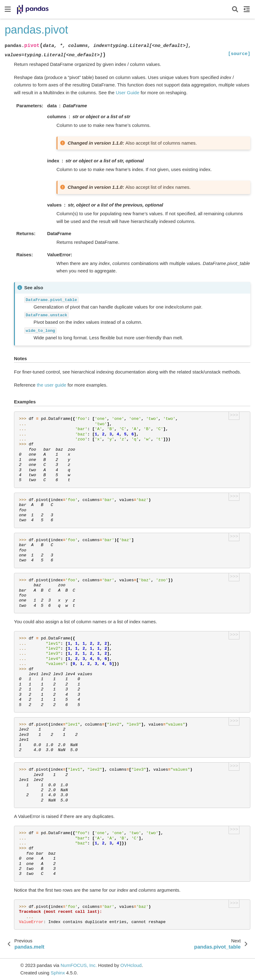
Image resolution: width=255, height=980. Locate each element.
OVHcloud (131, 965)
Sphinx (58, 973)
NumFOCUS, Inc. (79, 965)
